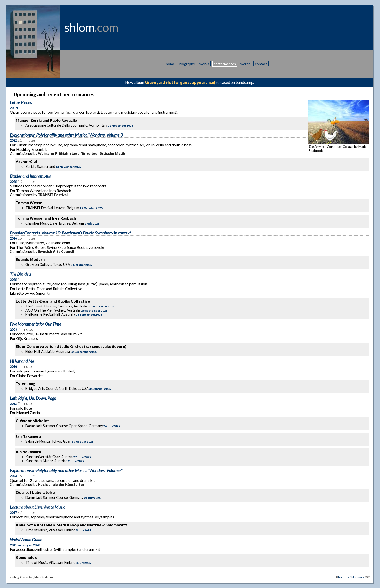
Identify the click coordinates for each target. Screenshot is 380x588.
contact (261, 64)
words (245, 64)
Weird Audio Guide (26, 540)
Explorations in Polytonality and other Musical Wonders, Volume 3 (66, 135)
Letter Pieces (21, 102)
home (170, 64)
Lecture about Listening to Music (38, 507)
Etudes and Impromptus (30, 176)
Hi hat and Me (22, 361)
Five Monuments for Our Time (36, 324)
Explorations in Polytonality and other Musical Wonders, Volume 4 (66, 471)
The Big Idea (20, 274)
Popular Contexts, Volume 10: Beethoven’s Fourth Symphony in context (70, 233)
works (204, 64)
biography (187, 64)
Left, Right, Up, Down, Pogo (33, 398)
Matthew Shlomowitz (351, 577)
